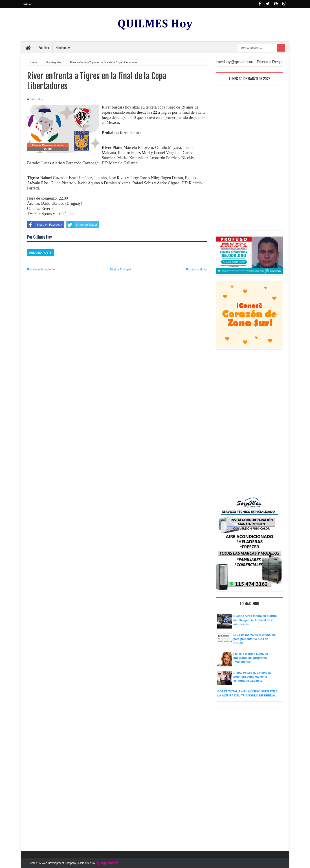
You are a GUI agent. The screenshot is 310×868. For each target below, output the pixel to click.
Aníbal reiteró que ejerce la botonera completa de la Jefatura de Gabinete (252, 677)
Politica (44, 48)
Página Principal (120, 269)
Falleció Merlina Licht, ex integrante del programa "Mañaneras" (251, 658)
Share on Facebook (45, 225)
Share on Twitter (82, 225)
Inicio (27, 4)
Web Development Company (59, 863)
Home (34, 62)
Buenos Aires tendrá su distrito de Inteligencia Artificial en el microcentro (255, 620)
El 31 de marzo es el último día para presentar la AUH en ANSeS (255, 639)
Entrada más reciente (41, 269)
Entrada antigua (196, 269)
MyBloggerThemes (107, 863)
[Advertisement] (249, 159)
